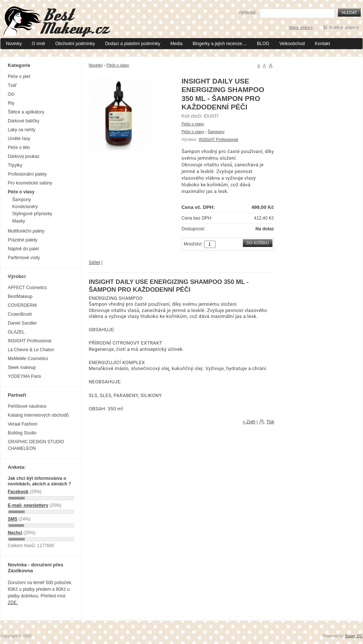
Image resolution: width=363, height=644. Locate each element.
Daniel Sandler (22, 323)
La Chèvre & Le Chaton (31, 350)
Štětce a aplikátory (26, 112)
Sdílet (94, 262)
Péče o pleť (19, 77)
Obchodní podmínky (75, 44)
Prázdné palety (23, 240)
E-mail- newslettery (28, 505)
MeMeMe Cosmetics (28, 359)
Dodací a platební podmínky (133, 44)
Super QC (354, 636)
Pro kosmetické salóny (30, 183)
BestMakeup (20, 296)
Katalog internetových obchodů (38, 415)
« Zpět (249, 422)
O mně (38, 44)
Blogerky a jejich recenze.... (220, 44)
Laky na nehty (22, 130)
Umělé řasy (19, 139)
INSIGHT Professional (218, 139)
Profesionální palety (27, 174)
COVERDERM (22, 305)
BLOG (263, 44)
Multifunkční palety (26, 231)
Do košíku (258, 243)
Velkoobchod (292, 44)
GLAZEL (16, 332)
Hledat (349, 13)
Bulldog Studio (22, 433)
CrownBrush (20, 314)
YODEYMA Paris (24, 376)
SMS (13, 519)
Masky (19, 221)
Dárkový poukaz (24, 156)
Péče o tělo (19, 148)
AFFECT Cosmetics (27, 288)
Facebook (18, 492)
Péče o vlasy (118, 65)
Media (177, 44)
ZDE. (13, 603)
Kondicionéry (25, 207)
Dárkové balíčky (23, 121)
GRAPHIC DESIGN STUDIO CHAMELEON (36, 445)
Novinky (14, 44)
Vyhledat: (248, 13)
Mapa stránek (301, 27)
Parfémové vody (24, 258)
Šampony (216, 132)
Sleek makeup (22, 367)
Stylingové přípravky (32, 214)
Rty (11, 103)
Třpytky (15, 165)
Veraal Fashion (23, 424)
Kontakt (323, 44)
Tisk (270, 422)
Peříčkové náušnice (27, 406)
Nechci (15, 533)
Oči (11, 94)
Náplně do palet (23, 249)
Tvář (12, 85)
